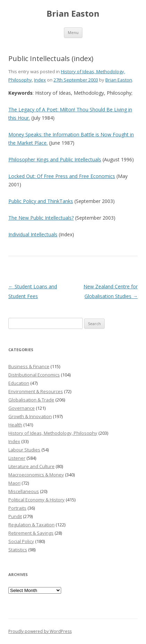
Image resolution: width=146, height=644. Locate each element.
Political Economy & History (36, 500)
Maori (14, 483)
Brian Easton (73, 14)
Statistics (18, 550)
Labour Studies (24, 450)
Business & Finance (29, 366)
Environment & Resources (36, 391)
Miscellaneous (24, 491)
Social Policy (21, 541)
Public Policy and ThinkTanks (41, 201)
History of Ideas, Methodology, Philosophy (53, 433)
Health (15, 425)
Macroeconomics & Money (36, 475)
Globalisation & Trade (31, 400)
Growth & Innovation (30, 416)
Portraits (17, 508)
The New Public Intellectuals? (41, 218)
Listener (17, 458)
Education (19, 383)
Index (40, 80)
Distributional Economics (34, 375)
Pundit (15, 516)
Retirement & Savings (31, 533)
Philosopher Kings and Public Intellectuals (55, 159)
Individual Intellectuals (33, 234)
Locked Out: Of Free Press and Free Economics (62, 176)
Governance (22, 408)
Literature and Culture (31, 466)
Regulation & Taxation (31, 525)
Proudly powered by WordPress (40, 631)
